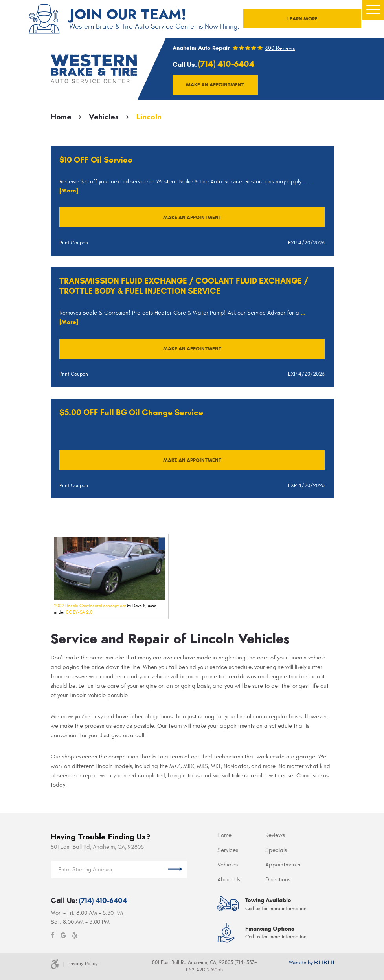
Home (61, 117)
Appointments (283, 865)
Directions (278, 880)
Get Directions (175, 869)
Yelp (75, 935)
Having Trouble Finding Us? (101, 837)
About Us (229, 880)
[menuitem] (241, 836)
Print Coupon (74, 243)
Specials (276, 850)
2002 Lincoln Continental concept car (90, 606)
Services (228, 850)
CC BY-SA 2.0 (79, 612)
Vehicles (104, 117)
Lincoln (149, 117)
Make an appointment (215, 85)
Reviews (275, 835)
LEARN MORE (302, 19)
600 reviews (280, 48)
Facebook (53, 935)
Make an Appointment (192, 217)
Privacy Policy (83, 964)
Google (63, 935)
